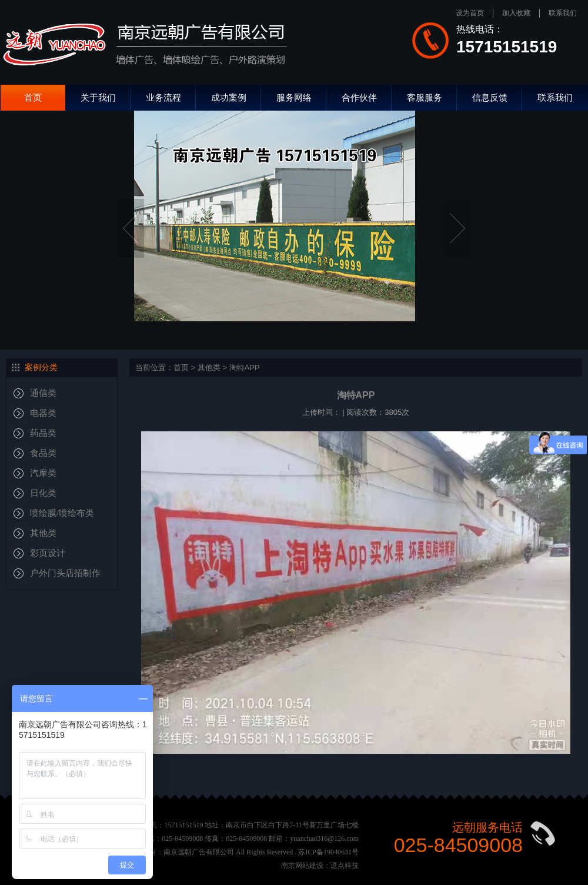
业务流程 (163, 97)
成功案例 (229, 97)
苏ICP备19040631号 (328, 852)
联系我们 (563, 13)
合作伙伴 (359, 97)
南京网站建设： (306, 866)
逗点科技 (345, 866)
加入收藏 (516, 13)
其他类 (209, 367)
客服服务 (425, 97)
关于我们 (98, 97)
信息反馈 (490, 97)
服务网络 (294, 97)
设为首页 (470, 13)
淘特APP (245, 367)
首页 (33, 97)
